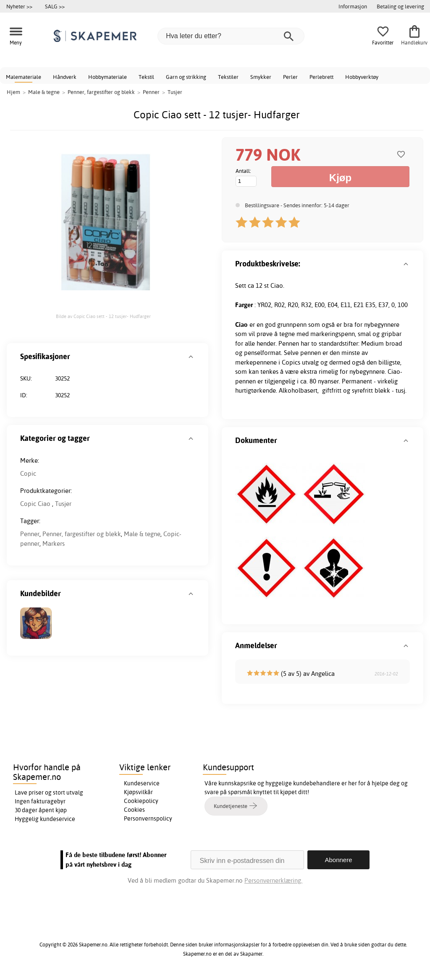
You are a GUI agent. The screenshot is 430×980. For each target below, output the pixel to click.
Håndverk (65, 77)
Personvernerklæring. (273, 880)
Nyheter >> (19, 6)
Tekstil (146, 77)
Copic (28, 473)
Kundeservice (142, 783)
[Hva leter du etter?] (231, 36)
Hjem (13, 92)
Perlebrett (321, 77)
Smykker (261, 77)
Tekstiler (228, 77)
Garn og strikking (186, 77)
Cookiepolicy (141, 801)
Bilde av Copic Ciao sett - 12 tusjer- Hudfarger (103, 316)
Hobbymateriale (107, 77)
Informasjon (353, 6)
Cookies (134, 810)
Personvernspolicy (148, 818)
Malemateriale (24, 77)
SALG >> (55, 6)
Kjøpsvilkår (138, 792)
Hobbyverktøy (362, 77)
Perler (290, 77)
